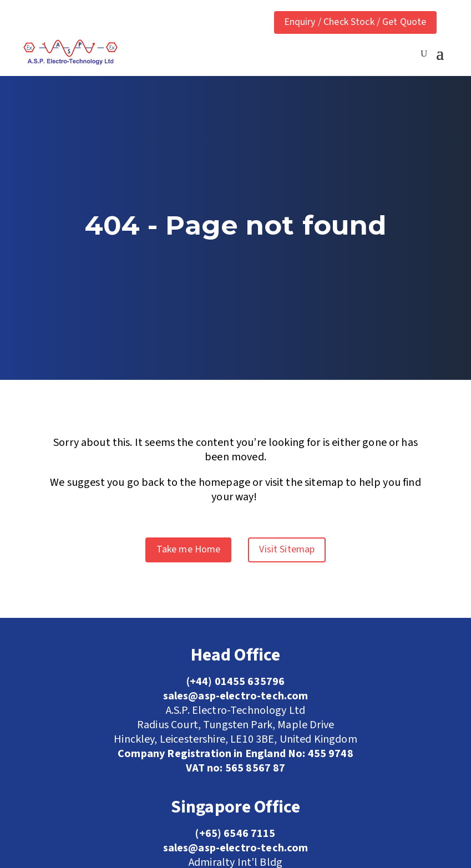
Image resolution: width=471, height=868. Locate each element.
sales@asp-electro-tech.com (236, 848)
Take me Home (189, 549)
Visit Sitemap (287, 549)
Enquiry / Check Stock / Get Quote (355, 22)
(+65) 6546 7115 (235, 834)
